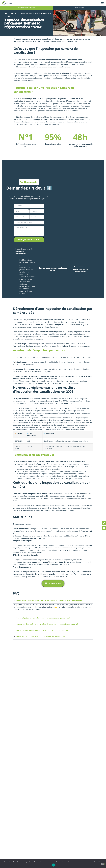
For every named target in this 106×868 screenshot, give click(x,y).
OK (53, 865)
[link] (104, 523)
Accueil (7, 13)
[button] (102, 3)
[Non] (103, 864)
